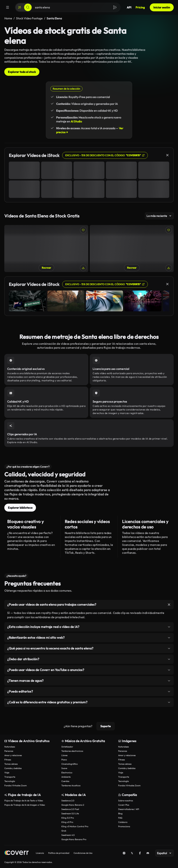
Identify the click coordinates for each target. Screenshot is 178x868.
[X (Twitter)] (132, 853)
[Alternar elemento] (169, 605)
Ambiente (66, 777)
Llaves (64, 755)
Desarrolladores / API (129, 809)
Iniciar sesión (162, 7)
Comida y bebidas (13, 768)
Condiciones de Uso (83, 853)
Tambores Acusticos (71, 785)
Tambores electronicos (72, 751)
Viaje (7, 773)
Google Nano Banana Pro (74, 839)
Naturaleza (10, 747)
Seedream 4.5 (68, 835)
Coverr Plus (124, 805)
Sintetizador (67, 747)
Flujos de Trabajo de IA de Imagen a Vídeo (25, 805)
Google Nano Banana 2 (73, 805)
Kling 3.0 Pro (68, 818)
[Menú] (8, 7)
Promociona (124, 826)
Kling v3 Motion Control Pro (75, 826)
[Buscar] (28, 7)
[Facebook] (140, 853)
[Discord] (148, 853)
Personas (9, 751)
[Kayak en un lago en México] (46, 249)
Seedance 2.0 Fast (70, 809)
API (129, 7)
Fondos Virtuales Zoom (15, 785)
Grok (64, 831)
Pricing (140, 7)
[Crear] (20, 7)
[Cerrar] (167, 155)
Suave (64, 768)
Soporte (106, 726)
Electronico (67, 773)
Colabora (123, 822)
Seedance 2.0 (68, 801)
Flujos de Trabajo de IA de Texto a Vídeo (24, 801)
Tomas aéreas (11, 764)
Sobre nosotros (125, 801)
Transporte (10, 777)
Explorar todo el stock (22, 72)
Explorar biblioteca (20, 508)
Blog (120, 814)
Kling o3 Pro (67, 822)
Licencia (40, 853)
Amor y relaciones (13, 755)
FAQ (120, 818)
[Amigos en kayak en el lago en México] (132, 249)
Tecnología (10, 781)
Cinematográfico (69, 764)
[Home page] (16, 853)
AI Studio (76, 121)
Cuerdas (65, 781)
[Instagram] (124, 853)
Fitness (8, 760)
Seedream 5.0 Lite (70, 814)
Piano (64, 760)
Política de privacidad (59, 853)
